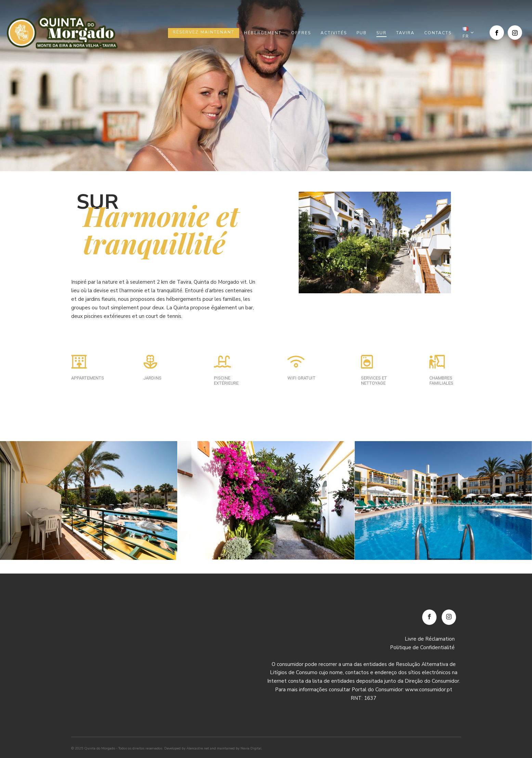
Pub (362, 33)
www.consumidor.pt (429, 690)
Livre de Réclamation (430, 639)
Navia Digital (251, 748)
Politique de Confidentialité (422, 647)
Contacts (438, 33)
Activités (334, 33)
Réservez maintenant (204, 32)
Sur (381, 33)
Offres (301, 33)
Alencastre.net (198, 748)
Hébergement (263, 33)
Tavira (405, 33)
